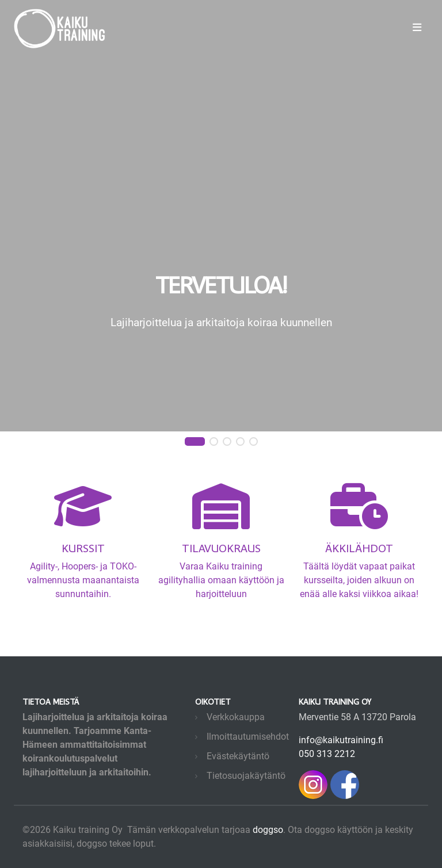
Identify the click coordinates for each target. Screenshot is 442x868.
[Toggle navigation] (417, 27)
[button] (195, 442)
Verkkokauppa (236, 717)
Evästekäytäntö (238, 756)
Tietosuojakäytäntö (246, 776)
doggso (268, 830)
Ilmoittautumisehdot (248, 737)
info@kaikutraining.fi (341, 740)
